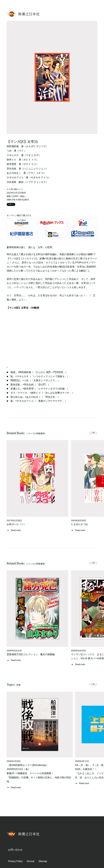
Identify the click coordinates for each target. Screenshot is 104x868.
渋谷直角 (11, 182)
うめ (9, 151)
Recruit (30, 861)
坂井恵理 (11, 164)
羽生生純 (11, 169)
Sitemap (43, 861)
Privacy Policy (15, 861)
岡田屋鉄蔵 (13, 146)
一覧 (93, 433)
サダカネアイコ (15, 177)
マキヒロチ (13, 155)
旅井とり (11, 160)
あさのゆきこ (14, 173)
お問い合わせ (15, 850)
